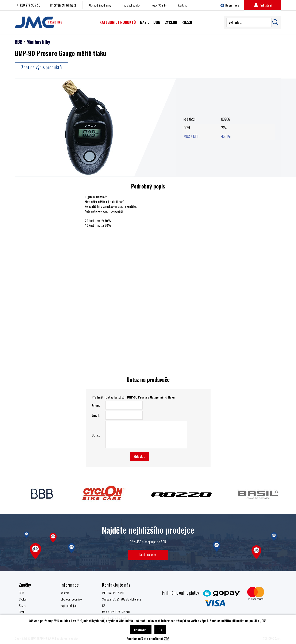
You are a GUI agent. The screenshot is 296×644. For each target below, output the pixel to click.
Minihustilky (38, 42)
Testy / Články (159, 5)
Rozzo (23, 605)
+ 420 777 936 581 (29, 5)
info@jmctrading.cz (63, 5)
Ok (160, 630)
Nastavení (141, 630)
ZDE (167, 639)
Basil (22, 612)
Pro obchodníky (131, 5)
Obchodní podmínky (100, 5)
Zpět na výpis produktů (41, 67)
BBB (19, 42)
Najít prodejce (148, 555)
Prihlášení (263, 5)
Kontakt (182, 5)
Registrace (230, 5)
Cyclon (23, 599)
